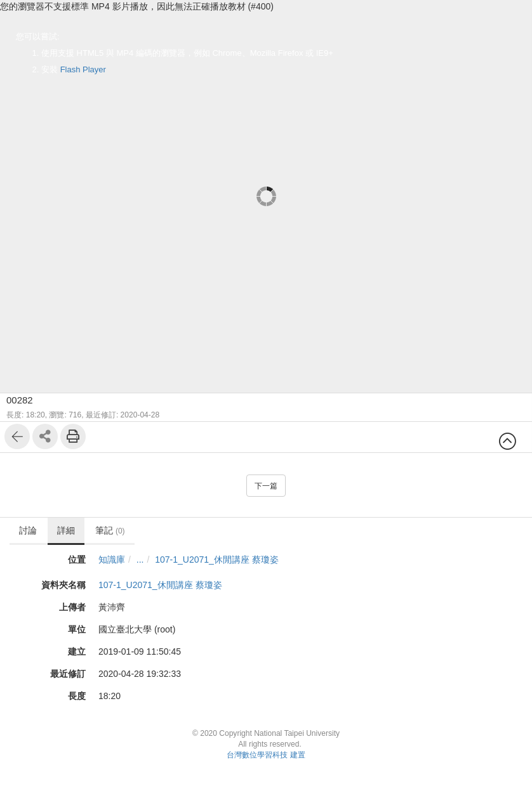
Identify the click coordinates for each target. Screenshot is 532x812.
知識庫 (112, 560)
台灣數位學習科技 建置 (266, 755)
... (140, 560)
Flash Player (83, 69)
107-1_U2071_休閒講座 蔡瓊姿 (217, 560)
